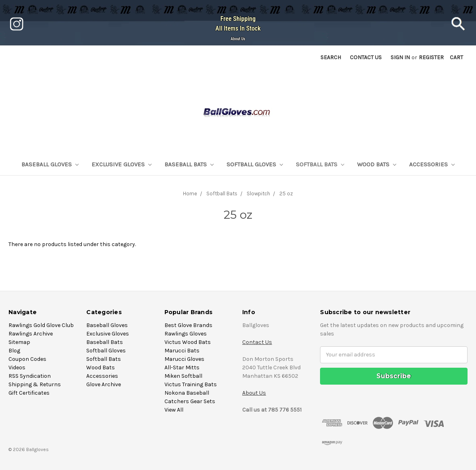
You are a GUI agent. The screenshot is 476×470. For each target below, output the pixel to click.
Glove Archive (104, 384)
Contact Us (257, 342)
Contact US (366, 57)
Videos (17, 368)
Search (331, 57)
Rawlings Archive (31, 334)
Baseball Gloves (50, 164)
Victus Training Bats (191, 384)
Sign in (400, 57)
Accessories (432, 164)
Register (431, 57)
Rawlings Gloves (186, 334)
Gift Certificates (29, 393)
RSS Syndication (30, 376)
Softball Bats (320, 164)
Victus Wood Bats (188, 342)
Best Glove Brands (188, 325)
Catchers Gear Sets (190, 401)
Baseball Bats (189, 164)
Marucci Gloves (184, 359)
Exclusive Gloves (122, 164)
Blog (14, 351)
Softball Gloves (255, 164)
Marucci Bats (182, 351)
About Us (238, 39)
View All (174, 410)
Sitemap (19, 342)
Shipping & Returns (35, 384)
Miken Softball (183, 376)
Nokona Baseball (187, 393)
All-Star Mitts (182, 368)
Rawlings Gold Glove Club (41, 325)
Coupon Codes (27, 359)
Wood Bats (377, 164)
